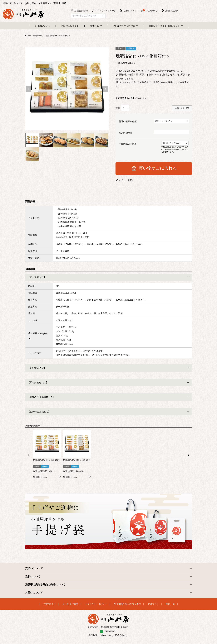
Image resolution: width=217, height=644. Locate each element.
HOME (28, 36)
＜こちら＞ (182, 149)
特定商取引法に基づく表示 (128, 604)
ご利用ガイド (130, 11)
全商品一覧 (38, 36)
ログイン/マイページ (106, 11)
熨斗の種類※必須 (128, 121)
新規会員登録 (81, 11)
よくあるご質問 (70, 604)
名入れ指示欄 (126, 133)
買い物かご (150, 10)
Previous (29, 89)
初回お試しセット (70, 26)
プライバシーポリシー (96, 604)
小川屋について (42, 26)
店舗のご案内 (172, 11)
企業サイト (153, 604)
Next (105, 89)
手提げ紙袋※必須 (128, 144)
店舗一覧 (170, 604)
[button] (29, 455)
